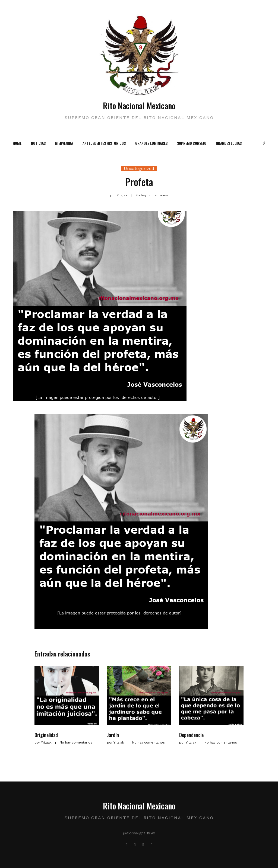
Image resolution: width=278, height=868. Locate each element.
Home (17, 143)
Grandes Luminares (151, 143)
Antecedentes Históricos (104, 143)
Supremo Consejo (192, 143)
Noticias (38, 143)
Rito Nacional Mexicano (139, 106)
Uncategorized (139, 169)
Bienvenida (64, 143)
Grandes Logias (229, 143)
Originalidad (46, 735)
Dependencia (191, 735)
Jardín (113, 735)
